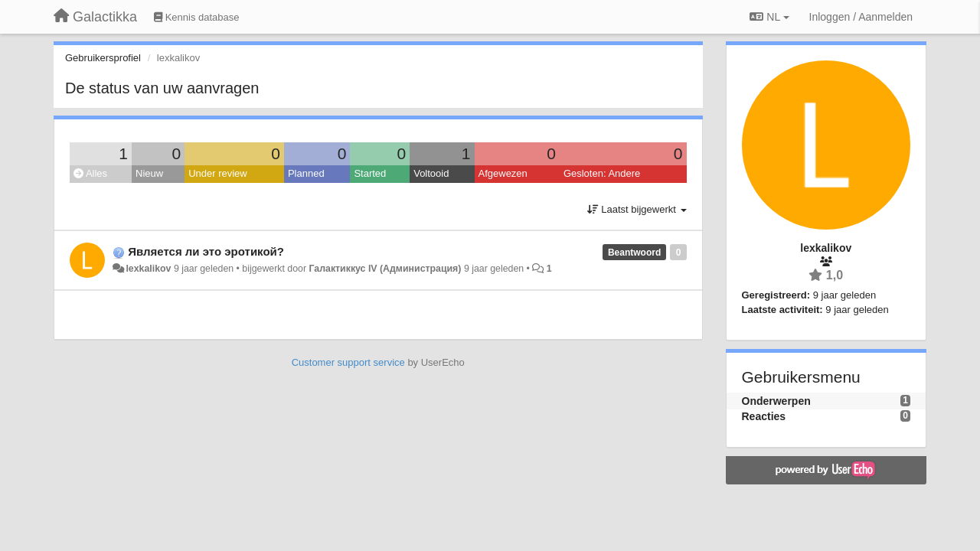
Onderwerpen (776, 401)
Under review (218, 173)
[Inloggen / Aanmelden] (861, 17)
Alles (90, 173)
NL (769, 17)
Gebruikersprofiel (103, 58)
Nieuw (149, 173)
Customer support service (348, 362)
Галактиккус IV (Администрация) (385, 269)
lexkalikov (148, 269)
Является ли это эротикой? (206, 251)
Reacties (764, 416)
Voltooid (431, 173)
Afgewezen (503, 173)
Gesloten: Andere (602, 173)
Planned (306, 173)
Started (370, 173)
